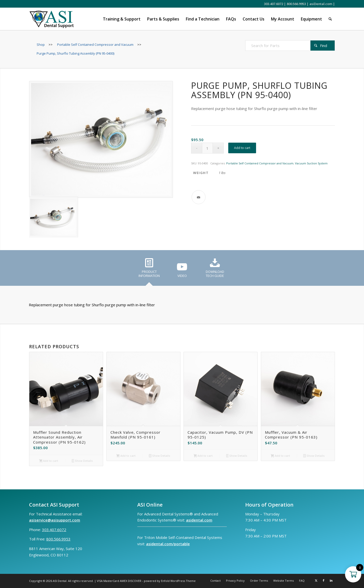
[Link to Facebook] (324, 580)
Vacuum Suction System (311, 163)
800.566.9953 (296, 4)
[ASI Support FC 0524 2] (51, 19)
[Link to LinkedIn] (331, 580)
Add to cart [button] (49, 461)
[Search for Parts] (290, 46)
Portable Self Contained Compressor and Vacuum (260, 163)
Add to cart (242, 148)
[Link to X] (316, 580)
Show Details (82, 461)
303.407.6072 (274, 4)
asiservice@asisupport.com (55, 520)
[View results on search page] (323, 46)
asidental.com (199, 520)
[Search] (330, 19)
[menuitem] (122, 19)
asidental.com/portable (168, 544)
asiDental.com (321, 4)
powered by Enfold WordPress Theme (170, 581)
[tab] (149, 270)
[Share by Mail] (199, 197)
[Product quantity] (207, 148)
